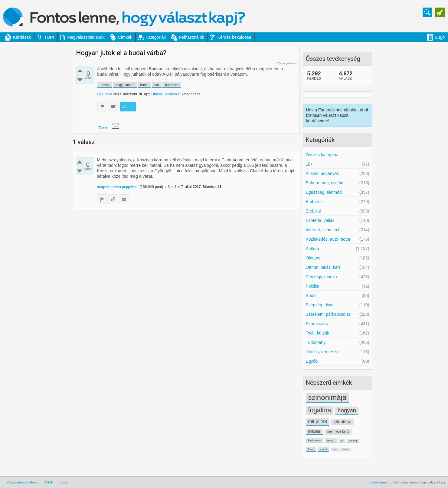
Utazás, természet (323, 352)
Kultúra (312, 249)
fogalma (320, 410)
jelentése (342, 422)
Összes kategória (322, 155)
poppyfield (130, 187)
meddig (353, 441)
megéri (323, 449)
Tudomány (316, 342)
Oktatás (313, 258)
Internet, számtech (323, 230)
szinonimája (327, 397)
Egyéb (312, 361)
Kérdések (22, 37)
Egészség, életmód (324, 192)
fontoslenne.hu (381, 482)
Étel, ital (313, 211)
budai (144, 85)
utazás (105, 85)
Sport (311, 295)
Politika (313, 286)
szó (335, 449)
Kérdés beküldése (234, 37)
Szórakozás (317, 324)
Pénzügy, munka (321, 277)
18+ (309, 164)
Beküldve (105, 94)
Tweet (104, 128)
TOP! (49, 37)
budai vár (172, 85)
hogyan (347, 410)
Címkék (125, 37)
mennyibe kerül (338, 431)
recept (331, 440)
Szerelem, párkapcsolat (328, 314)
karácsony (314, 440)
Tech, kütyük (318, 333)
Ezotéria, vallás (320, 220)
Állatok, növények (322, 173)
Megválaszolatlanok (86, 37)
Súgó (440, 37)
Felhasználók (192, 37)
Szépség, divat (320, 305)
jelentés (345, 449)
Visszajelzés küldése (22, 482)
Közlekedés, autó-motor (328, 239)
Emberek (314, 202)
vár (157, 85)
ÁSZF (49, 482)
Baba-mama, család (325, 183)
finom (311, 449)
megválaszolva (109, 187)
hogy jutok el (125, 85)
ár (342, 441)
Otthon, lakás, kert (323, 267)
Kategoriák (156, 37)
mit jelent (318, 422)
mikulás (315, 431)
